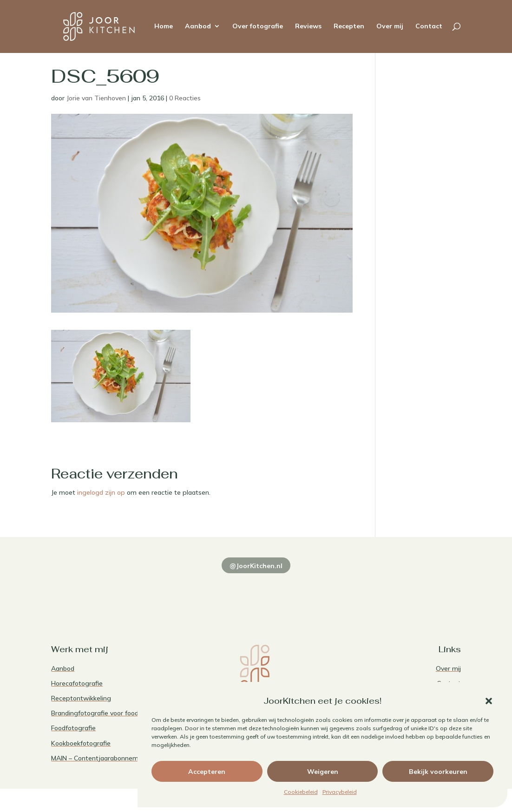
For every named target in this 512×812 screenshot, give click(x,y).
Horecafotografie (77, 683)
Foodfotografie (73, 728)
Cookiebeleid (301, 792)
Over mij (390, 27)
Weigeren (323, 772)
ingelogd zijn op (101, 492)
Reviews (308, 27)
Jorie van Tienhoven (96, 98)
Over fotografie (258, 27)
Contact (429, 27)
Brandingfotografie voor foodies (99, 713)
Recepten (349, 27)
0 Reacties (185, 98)
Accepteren (207, 772)
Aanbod (198, 27)
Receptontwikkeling (81, 698)
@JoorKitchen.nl (256, 566)
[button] (489, 701)
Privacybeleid (340, 792)
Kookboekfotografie (81, 743)
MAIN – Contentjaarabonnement (100, 758)
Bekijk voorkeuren (438, 772)
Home (164, 27)
